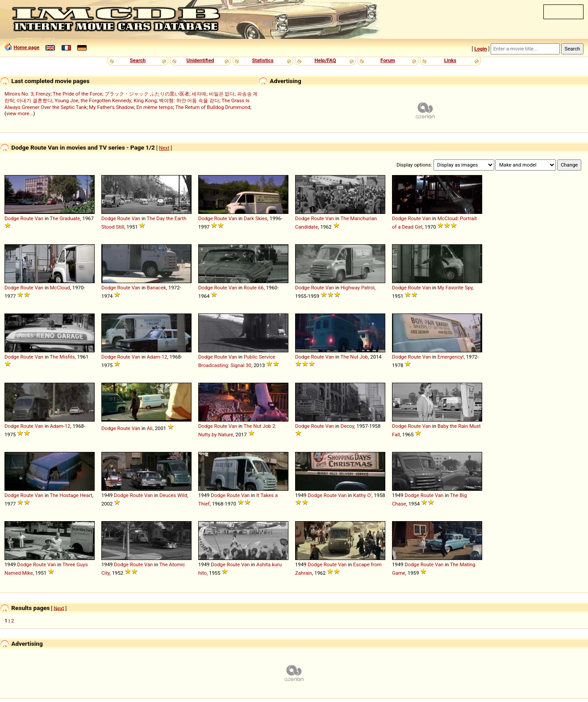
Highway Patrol (358, 288)
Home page (26, 47)
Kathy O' (362, 495)
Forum (388, 60)
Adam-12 (157, 357)
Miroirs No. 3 (19, 94)
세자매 (199, 94)
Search (138, 60)
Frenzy (43, 94)
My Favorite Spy (455, 288)
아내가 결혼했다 (34, 100)
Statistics (263, 60)
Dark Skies (256, 218)
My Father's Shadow (111, 107)
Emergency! (451, 357)
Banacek (156, 288)
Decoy (348, 426)
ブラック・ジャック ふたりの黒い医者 (147, 94)
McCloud (60, 288)
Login (480, 49)
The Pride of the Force (77, 94)
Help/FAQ (325, 60)
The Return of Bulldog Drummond (213, 107)
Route (27, 218)
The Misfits (63, 357)
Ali (150, 428)
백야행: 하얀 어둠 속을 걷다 (189, 100)
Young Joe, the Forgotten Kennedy (93, 100)
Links (450, 60)
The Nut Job (354, 357)
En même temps (154, 107)
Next (164, 148)
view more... (20, 113)
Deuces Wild (173, 495)
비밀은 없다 (222, 94)
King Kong (145, 100)
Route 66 (254, 288)
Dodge (12, 218)
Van (39, 218)
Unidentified (200, 60)
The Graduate (65, 218)
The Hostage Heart (71, 495)
